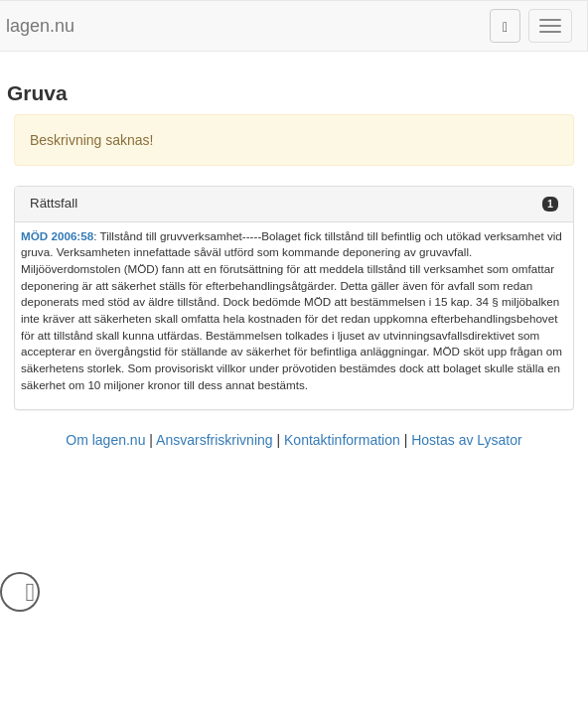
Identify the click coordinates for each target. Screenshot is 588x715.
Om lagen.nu (105, 440)
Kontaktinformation (342, 440)
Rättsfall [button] (54, 203)
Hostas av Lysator (467, 440)
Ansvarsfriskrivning (214, 440)
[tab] (294, 204)
